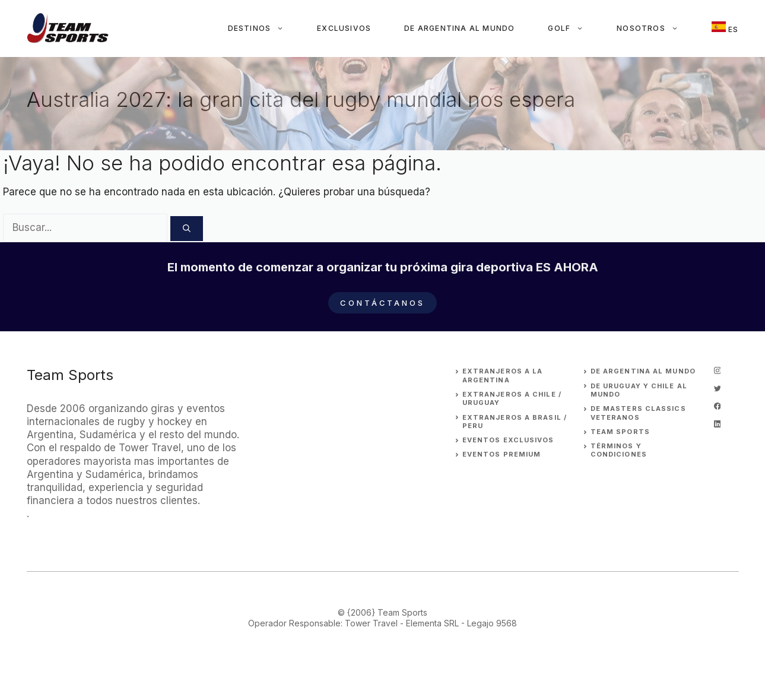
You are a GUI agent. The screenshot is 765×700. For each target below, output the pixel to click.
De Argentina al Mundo (459, 28)
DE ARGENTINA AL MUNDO (643, 371)
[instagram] (718, 370)
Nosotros (656, 28)
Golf (574, 28)
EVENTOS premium (502, 454)
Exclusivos (344, 28)
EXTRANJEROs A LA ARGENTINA (503, 375)
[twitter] (718, 388)
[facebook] (718, 406)
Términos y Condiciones (619, 450)
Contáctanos (382, 303)
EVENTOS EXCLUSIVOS (508, 440)
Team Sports (620, 432)
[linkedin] (718, 424)
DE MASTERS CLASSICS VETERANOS (638, 413)
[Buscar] (187, 229)
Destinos (264, 28)
